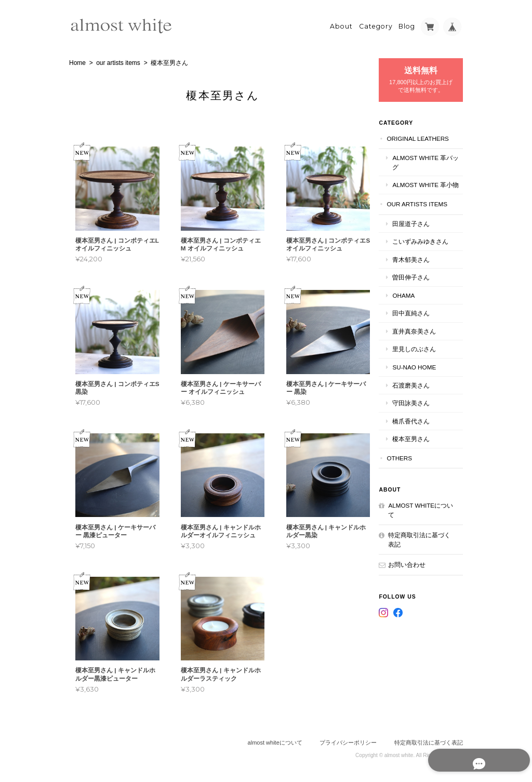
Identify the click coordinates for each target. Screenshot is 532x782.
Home (77, 61)
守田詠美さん (417, 410)
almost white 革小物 (429, 187)
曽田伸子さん (417, 284)
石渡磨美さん (417, 392)
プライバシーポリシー (348, 740)
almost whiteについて (424, 517)
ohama (410, 302)
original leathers (424, 136)
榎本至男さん (417, 446)
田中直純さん (417, 320)
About (341, 24)
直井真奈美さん (420, 338)
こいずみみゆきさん (427, 248)
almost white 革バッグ (429, 160)
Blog (407, 24)
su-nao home (420, 374)
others (405, 465)
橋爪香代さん (417, 428)
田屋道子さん (417, 230)
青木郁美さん (417, 266)
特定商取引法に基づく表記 (422, 547)
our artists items (118, 61)
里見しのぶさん (420, 356)
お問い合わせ (413, 572)
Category (376, 24)
